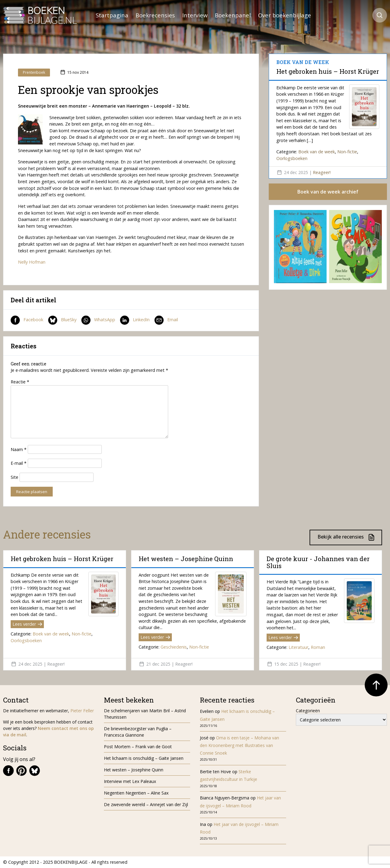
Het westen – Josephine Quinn (186, 559)
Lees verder (27, 624)
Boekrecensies (155, 15)
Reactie (20, 382)
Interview (195, 15)
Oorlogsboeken (292, 158)
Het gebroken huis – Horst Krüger (328, 71)
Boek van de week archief (328, 192)
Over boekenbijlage (285, 15)
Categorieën (308, 711)
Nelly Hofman (32, 262)
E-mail (19, 463)
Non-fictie (347, 152)
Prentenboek (34, 72)
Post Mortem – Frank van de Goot (138, 747)
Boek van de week (317, 152)
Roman (318, 647)
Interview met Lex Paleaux (130, 781)
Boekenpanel (233, 15)
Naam (19, 449)
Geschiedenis (174, 647)
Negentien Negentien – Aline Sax (137, 793)
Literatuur (298, 647)
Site (14, 477)
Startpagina (112, 15)
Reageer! (322, 172)
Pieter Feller (82, 711)
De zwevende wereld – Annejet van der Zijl (146, 804)
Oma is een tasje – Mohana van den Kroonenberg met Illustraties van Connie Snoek (239, 745)
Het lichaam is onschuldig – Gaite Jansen (144, 758)
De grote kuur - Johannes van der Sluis (318, 562)
